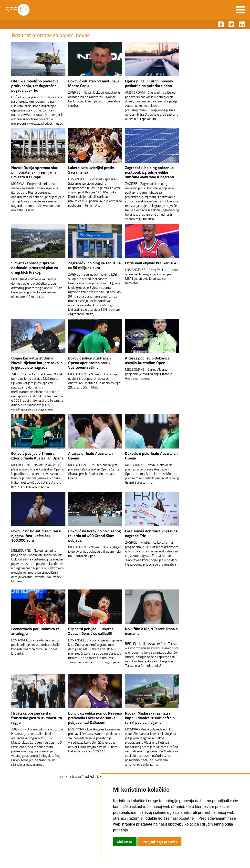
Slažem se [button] (125, 842)
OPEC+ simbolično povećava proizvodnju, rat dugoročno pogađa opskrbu (27, 85)
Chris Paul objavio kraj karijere (142, 263)
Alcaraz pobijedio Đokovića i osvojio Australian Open (140, 360)
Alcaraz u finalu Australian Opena (82, 456)
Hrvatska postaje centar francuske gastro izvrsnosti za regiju (29, 718)
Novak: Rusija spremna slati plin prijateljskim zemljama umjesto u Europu (27, 172)
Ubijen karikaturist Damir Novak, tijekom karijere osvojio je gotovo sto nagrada (29, 363)
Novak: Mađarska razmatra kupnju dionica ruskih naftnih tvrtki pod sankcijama (142, 718)
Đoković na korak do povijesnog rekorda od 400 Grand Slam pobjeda (86, 535)
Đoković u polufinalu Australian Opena (143, 456)
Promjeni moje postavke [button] (160, 842)
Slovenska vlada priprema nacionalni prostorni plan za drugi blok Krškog (26, 267)
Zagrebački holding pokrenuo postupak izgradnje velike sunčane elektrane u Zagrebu (141, 172)
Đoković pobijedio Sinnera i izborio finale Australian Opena (29, 456)
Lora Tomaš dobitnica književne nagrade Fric (143, 533)
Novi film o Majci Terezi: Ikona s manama (143, 631)
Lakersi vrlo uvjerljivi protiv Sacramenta (83, 170)
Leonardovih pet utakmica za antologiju (27, 631)
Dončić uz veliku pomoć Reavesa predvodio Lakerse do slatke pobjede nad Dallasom (87, 718)
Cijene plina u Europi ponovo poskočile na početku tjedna (141, 83)
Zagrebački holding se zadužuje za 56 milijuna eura (86, 265)
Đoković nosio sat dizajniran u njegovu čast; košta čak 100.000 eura (28, 535)
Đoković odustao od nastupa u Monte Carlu (85, 83)
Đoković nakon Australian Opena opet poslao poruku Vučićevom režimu (82, 363)
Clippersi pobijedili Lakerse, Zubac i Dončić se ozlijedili (83, 631)
